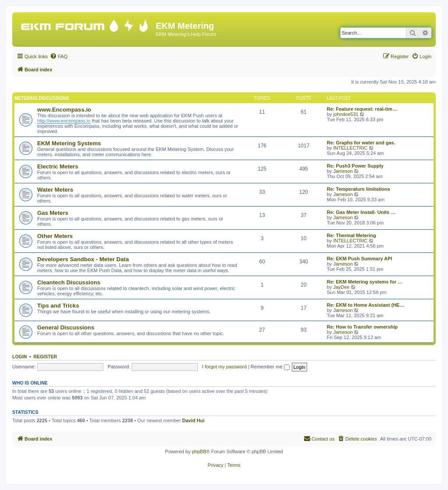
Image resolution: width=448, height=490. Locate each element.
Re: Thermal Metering (351, 235)
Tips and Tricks (58, 306)
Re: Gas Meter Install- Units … (361, 212)
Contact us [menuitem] (319, 438)
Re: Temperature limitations (359, 189)
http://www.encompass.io (64, 121)
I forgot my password (224, 367)
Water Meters (55, 190)
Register (45, 357)
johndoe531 (346, 114)
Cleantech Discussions (69, 282)
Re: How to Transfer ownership (362, 327)
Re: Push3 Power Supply (355, 166)
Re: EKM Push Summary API (359, 259)
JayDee (341, 287)
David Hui (193, 420)
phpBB (199, 451)
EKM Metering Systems (69, 143)
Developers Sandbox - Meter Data (83, 259)
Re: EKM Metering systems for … (365, 282)
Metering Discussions (42, 98)
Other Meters (55, 236)
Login (19, 357)
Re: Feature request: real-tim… (362, 109)
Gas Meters (53, 213)
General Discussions (66, 327)
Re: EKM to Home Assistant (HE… (366, 305)
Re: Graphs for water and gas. (361, 143)
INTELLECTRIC (350, 148)
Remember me (270, 367)
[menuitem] (59, 56)
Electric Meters (58, 166)
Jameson (343, 171)
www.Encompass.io (64, 110)
